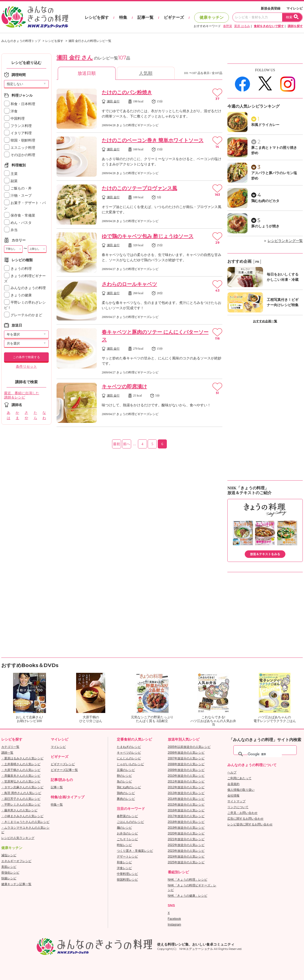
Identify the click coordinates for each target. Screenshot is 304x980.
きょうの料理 (18, 269)
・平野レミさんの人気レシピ (21, 805)
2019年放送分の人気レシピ (186, 828)
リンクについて (238, 807)
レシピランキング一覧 (285, 241)
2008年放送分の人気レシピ (186, 764)
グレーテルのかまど (23, 315)
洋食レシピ (124, 868)
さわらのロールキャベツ (129, 284)
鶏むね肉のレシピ (129, 787)
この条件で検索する (26, 357)
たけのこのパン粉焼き (127, 92)
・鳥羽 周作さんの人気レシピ (21, 793)
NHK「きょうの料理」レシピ (188, 880)
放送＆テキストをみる (265, 554)
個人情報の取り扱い (241, 790)
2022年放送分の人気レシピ (186, 845)
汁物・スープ (18, 196)
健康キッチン (212, 17)
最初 (117, 444)
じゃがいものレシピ (130, 764)
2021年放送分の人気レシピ (186, 839)
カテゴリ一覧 (10, 747)
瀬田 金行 (113, 101)
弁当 (11, 230)
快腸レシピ (9, 878)
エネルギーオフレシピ (16, 861)
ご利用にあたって (239, 778)
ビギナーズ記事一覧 (64, 770)
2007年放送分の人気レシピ (186, 758)
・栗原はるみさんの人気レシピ (22, 758)
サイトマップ (236, 801)
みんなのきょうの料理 (25, 288)
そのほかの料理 (20, 155)
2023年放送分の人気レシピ (186, 851)
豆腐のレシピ (126, 770)
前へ (127, 444)
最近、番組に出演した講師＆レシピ (22, 395)
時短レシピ (124, 845)
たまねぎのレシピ (129, 747)
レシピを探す (97, 17)
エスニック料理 (20, 148)
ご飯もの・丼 (18, 188)
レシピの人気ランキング (18, 838)
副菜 (11, 181)
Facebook (174, 919)
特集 (123, 17)
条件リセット (26, 367)
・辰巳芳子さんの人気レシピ (21, 799)
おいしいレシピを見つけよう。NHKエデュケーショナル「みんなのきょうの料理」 (35, 17)
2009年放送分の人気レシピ (186, 770)
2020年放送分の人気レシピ (186, 833)
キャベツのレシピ (129, 753)
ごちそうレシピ (127, 839)
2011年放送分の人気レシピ (186, 781)
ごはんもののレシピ (130, 822)
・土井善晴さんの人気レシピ (21, 764)
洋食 (11, 111)
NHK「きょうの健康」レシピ (188, 896)
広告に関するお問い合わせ (245, 819)
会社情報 (233, 796)
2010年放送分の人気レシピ (186, 776)
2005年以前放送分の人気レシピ (189, 747)
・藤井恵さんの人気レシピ (19, 810)
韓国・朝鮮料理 (20, 140)
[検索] (265, 754)
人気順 (146, 73)
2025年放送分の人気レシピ (186, 862)
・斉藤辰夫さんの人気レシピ (21, 776)
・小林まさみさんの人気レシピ (22, 816)
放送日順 (87, 73)
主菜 (11, 174)
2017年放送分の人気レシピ (186, 816)
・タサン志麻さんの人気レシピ (22, 787)
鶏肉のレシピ (126, 793)
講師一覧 (7, 753)
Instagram (174, 925)
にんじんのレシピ (129, 758)
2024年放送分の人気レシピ (186, 857)
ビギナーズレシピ (63, 764)
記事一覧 (145, 17)
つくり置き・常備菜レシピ (135, 851)
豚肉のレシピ (126, 799)
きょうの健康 (18, 295)
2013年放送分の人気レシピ (186, 793)
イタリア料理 (18, 133)
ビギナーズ (174, 17)
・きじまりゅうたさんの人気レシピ (25, 822)
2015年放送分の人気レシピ (186, 805)
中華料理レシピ (127, 874)
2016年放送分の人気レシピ (186, 810)
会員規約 (233, 784)
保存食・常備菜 (20, 215)
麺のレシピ (124, 828)
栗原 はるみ (242, 26)
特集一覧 (57, 805)
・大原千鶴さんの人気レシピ (21, 770)
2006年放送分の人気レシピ (186, 753)
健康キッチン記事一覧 (16, 884)
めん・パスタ (18, 223)
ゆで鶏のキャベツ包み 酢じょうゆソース (148, 236)
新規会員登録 (271, 8)
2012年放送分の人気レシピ (186, 787)
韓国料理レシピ (127, 880)
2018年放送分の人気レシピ (186, 822)
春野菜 (228, 26)
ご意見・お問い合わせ (242, 813)
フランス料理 (18, 126)
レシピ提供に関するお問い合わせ (250, 824)
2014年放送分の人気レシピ (186, 799)
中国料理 (14, 119)
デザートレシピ (127, 857)
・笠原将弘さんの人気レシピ (21, 781)
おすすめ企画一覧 (265, 321)
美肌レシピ (9, 867)
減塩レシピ (9, 855)
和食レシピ (124, 862)
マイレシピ (295, 8)
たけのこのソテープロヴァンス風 (139, 188)
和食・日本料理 (20, 104)
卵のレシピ (124, 776)
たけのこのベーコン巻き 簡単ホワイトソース (153, 140)
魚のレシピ (124, 781)
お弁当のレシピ (127, 833)
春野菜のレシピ (127, 816)
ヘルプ (232, 772)
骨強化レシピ (10, 873)
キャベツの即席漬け (124, 386)
